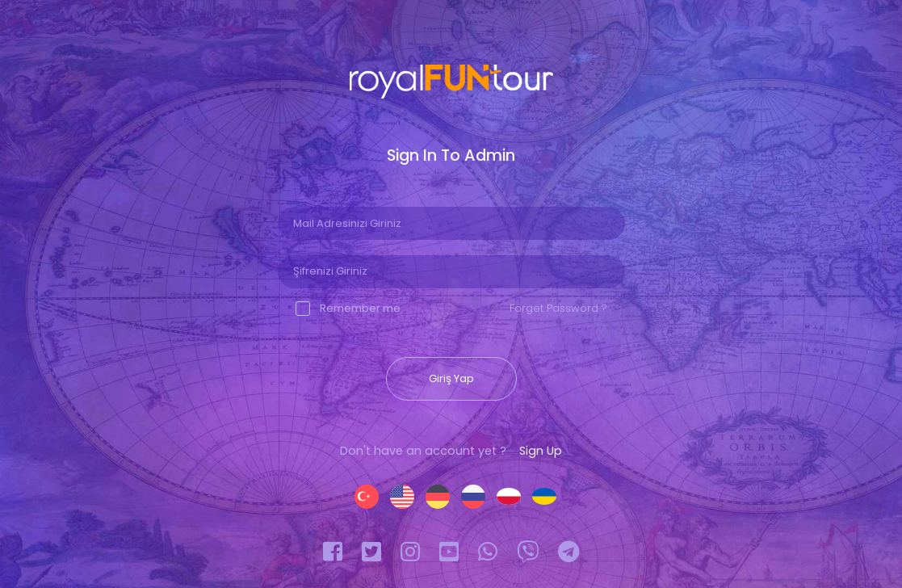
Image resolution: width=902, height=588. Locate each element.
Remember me (348, 308)
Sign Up (541, 451)
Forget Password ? (558, 308)
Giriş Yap (451, 378)
